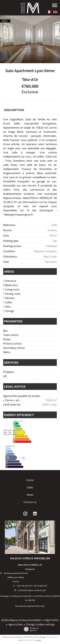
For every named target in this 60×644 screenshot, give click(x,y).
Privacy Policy (52, 637)
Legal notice (52, 620)
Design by (30, 629)
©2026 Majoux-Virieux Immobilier (21, 620)
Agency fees (15, 624)
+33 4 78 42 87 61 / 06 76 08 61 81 (32, 586)
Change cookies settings (40, 624)
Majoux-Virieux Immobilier (30, 558)
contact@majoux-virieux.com (32, 590)
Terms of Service (29, 640)
